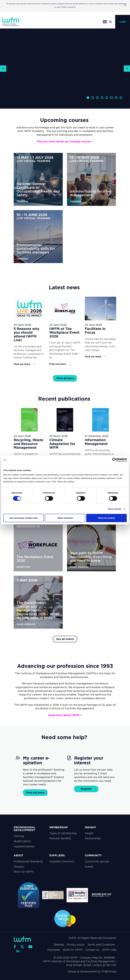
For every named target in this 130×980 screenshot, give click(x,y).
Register (86, 789)
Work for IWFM (24, 872)
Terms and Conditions (101, 945)
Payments (54, 950)
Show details (115, 509)
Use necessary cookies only (24, 518)
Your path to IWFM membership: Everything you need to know (91, 557)
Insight (89, 833)
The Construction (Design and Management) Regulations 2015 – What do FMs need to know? (38, 610)
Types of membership (63, 833)
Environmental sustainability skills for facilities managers (36, 249)
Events (89, 867)
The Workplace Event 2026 (35, 559)
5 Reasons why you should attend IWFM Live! (27, 334)
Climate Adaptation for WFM (62, 444)
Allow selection (65, 518)
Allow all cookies (107, 518)
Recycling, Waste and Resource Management (29, 444)
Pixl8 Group (109, 972)
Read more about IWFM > (65, 715)
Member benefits (60, 838)
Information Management (96, 442)
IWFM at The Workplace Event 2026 (64, 332)
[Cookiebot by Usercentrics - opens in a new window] (114, 460)
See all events (65, 639)
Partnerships (93, 838)
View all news (65, 378)
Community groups (97, 861)
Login (123, 22)
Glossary (19, 867)
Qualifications (22, 841)
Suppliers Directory (62, 861)
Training (19, 836)
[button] (3, 69)
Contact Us (92, 950)
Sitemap (59, 945)
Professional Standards (28, 861)
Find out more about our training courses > (65, 141)
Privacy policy (76, 945)
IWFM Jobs (109, 950)
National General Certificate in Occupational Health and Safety (38, 189)
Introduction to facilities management (91, 193)
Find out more (24, 364)
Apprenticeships (24, 846)
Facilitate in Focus (95, 331)
